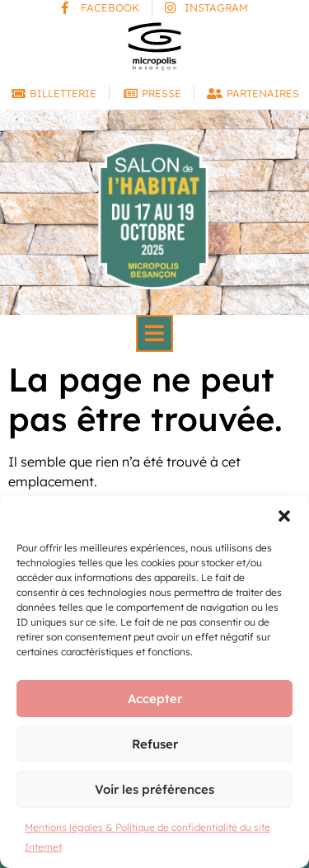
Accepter (155, 699)
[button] (284, 516)
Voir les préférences (154, 789)
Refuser (155, 744)
